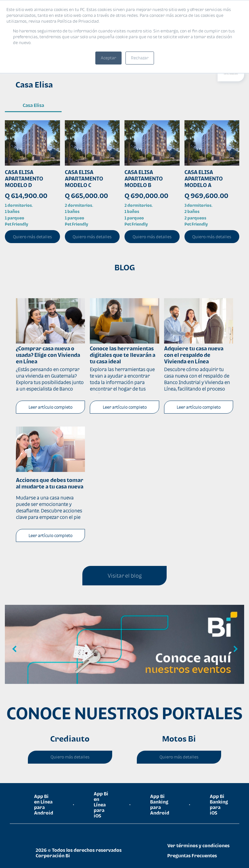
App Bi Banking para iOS (219, 804)
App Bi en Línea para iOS (101, 805)
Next (234, 649)
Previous (15, 649)
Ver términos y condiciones (198, 845)
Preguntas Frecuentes (192, 856)
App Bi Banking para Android (160, 804)
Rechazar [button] (140, 58)
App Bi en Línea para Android (44, 804)
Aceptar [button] (108, 58)
